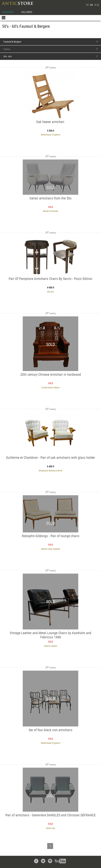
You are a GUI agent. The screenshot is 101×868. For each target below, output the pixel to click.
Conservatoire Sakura (50, 387)
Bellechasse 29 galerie (51, 135)
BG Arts (51, 292)
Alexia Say (50, 828)
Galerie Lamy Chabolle (50, 549)
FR (87, 5)
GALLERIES (27, 12)
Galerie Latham (51, 646)
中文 (97, 5)
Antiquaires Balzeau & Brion (51, 470)
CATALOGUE (8, 12)
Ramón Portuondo (51, 211)
